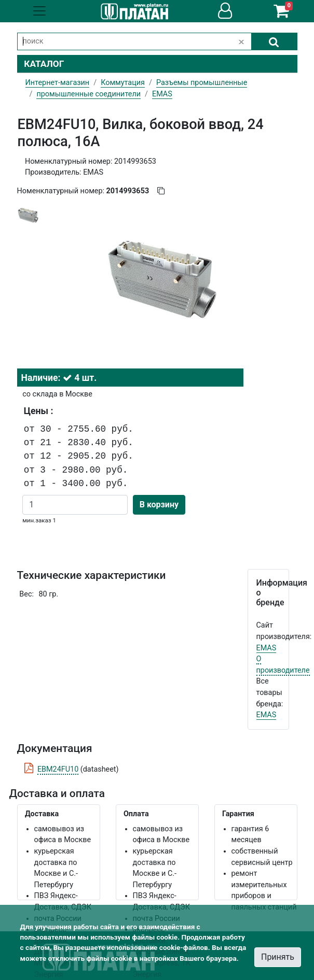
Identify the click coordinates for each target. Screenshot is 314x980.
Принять (278, 957)
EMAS (267, 648)
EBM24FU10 (58, 769)
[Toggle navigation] (39, 11)
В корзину (159, 505)
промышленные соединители (88, 94)
